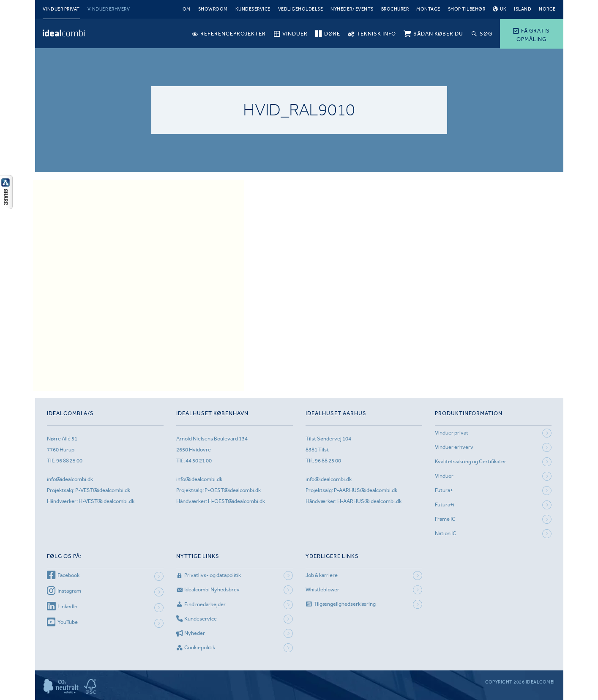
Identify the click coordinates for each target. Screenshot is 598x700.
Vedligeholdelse (301, 9)
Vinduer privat (61, 9)
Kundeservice (253, 9)
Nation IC (446, 533)
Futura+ (444, 490)
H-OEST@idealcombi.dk (236, 501)
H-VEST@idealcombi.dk (106, 501)
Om (187, 9)
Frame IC (445, 519)
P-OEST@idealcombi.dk (233, 490)
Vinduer (444, 476)
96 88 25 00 (69, 461)
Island (523, 9)
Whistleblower (322, 589)
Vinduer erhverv (109, 9)
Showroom (213, 9)
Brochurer (395, 9)
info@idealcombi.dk (70, 479)
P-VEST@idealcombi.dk (103, 490)
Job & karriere (322, 575)
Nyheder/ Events (352, 9)
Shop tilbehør (467, 9)
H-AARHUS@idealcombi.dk (369, 501)
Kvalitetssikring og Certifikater (471, 461)
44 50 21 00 (199, 461)
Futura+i (445, 504)
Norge (547, 9)
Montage (428, 9)
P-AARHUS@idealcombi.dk (366, 490)
